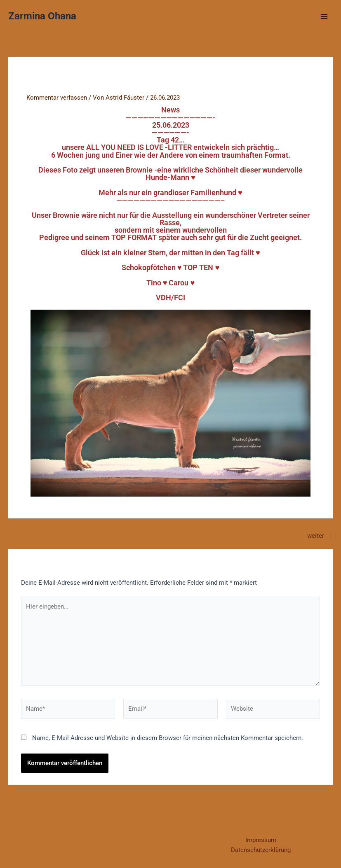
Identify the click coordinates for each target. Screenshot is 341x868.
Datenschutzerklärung (261, 850)
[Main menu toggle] (324, 16)
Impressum (261, 840)
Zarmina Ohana (42, 16)
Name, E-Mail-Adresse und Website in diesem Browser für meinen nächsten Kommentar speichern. (168, 738)
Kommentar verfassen (57, 98)
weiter (320, 536)
